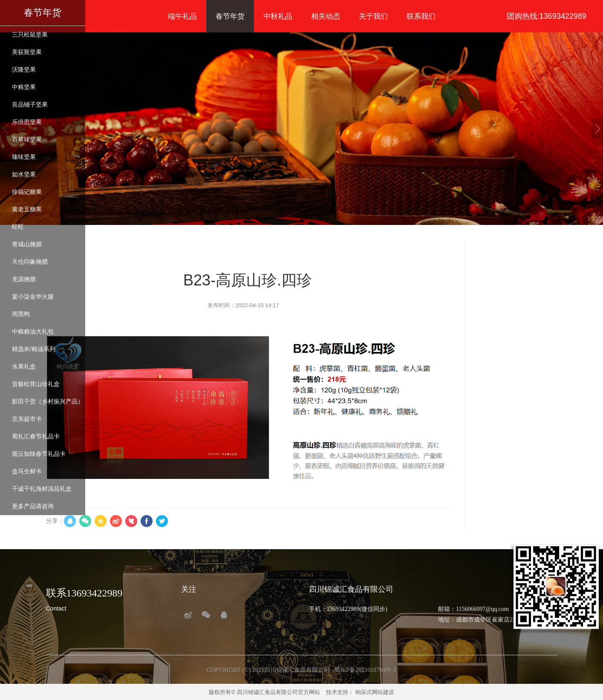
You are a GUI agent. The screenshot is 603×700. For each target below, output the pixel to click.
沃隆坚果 (24, 69)
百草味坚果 (27, 139)
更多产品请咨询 (33, 506)
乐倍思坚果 (27, 122)
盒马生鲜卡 (27, 471)
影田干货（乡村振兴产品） (48, 401)
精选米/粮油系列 (34, 349)
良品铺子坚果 (30, 104)
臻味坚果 (24, 157)
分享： (55, 521)
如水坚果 (24, 174)
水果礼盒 (24, 366)
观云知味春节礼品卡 (39, 454)
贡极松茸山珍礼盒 (36, 384)
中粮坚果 (24, 87)
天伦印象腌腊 (30, 262)
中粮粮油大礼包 (33, 331)
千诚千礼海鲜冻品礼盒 (42, 489)
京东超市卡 (27, 419)
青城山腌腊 (27, 244)
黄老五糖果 (27, 209)
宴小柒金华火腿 (33, 297)
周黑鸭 (21, 314)
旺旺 (18, 227)
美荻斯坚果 (27, 52)
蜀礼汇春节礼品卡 (36, 436)
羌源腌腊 (24, 279)
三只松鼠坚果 (30, 35)
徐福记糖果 (27, 192)
